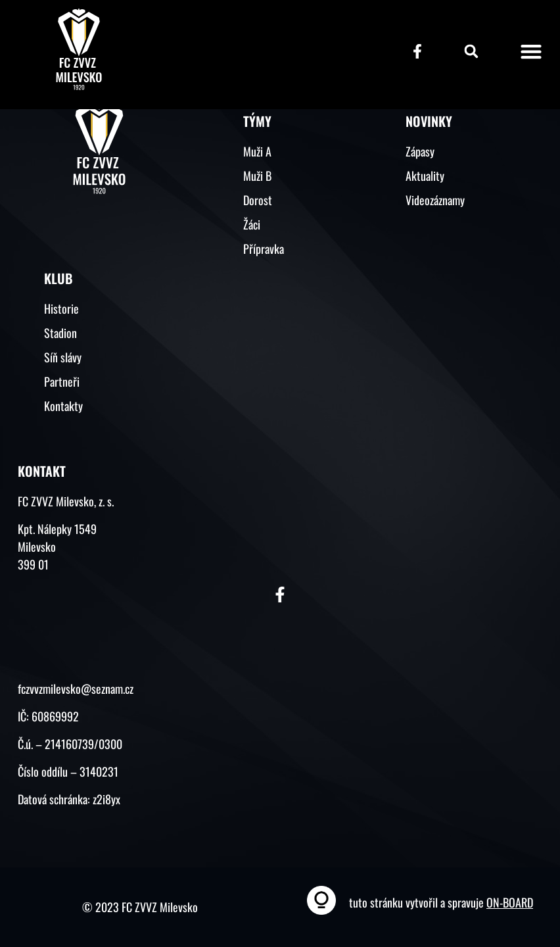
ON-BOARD (510, 902)
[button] (471, 51)
